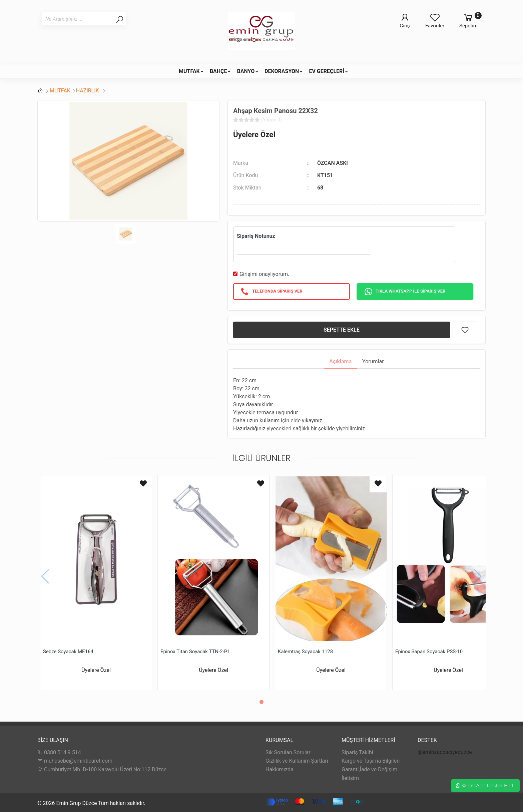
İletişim (350, 778)
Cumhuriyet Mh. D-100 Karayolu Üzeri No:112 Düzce (102, 769)
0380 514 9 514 (59, 752)
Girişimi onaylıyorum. (264, 274)
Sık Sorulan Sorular (288, 752)
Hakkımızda (280, 769)
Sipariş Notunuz (256, 236)
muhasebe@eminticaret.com (75, 761)
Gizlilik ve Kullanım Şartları (297, 761)
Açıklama (340, 361)
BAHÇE (218, 71)
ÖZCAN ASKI (333, 163)
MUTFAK (189, 71)
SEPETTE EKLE (342, 330)
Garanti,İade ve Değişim (369, 769)
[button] (261, 702)
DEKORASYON (282, 71)
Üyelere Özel (254, 134)
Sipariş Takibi (357, 752)
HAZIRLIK (88, 91)
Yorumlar (373, 361)
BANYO (246, 71)
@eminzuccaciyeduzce (445, 752)
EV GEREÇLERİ (327, 71)
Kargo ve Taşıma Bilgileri (371, 761)
